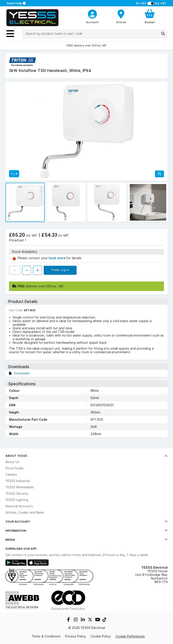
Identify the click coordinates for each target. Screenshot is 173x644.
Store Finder (15, 468)
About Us (12, 462)
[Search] (163, 34)
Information (86, 531)
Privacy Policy (76, 636)
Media (86, 540)
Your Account (86, 522)
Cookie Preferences (130, 636)
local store (57, 258)
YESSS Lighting (17, 500)
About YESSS (86, 456)
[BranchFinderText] (121, 16)
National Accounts (19, 506)
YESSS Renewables (20, 487)
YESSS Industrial (18, 481)
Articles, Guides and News (25, 512)
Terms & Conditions (46, 636)
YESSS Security (17, 494)
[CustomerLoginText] (92, 13)
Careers (11, 475)
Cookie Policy (101, 636)
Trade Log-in (60, 270)
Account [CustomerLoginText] (92, 22)
